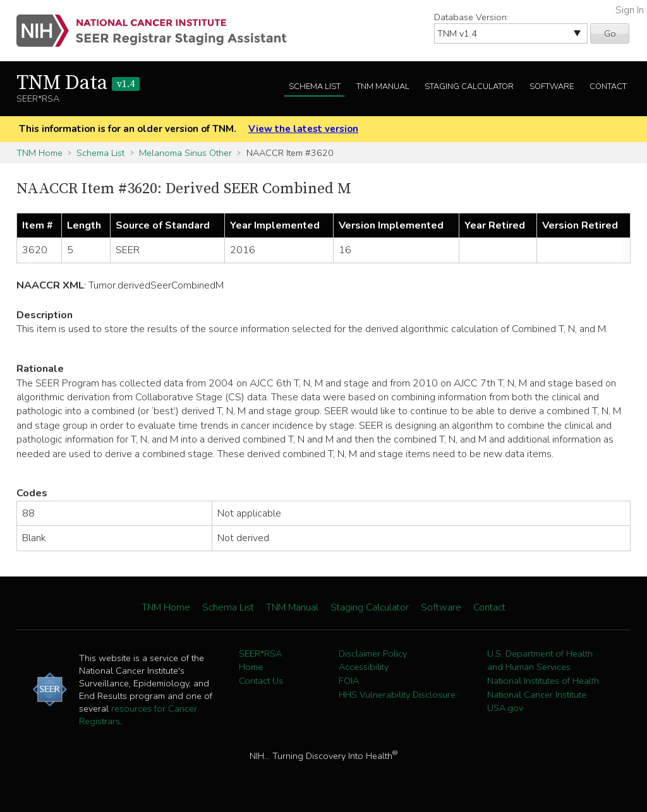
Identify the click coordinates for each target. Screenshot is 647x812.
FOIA (349, 681)
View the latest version (303, 129)
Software (552, 87)
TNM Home (39, 153)
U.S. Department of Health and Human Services (540, 660)
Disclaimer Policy (373, 654)
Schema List (315, 87)
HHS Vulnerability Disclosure (397, 695)
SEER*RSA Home (260, 660)
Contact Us (261, 681)
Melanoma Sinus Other (185, 153)
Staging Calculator (469, 87)
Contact (608, 87)
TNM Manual (383, 87)
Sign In (630, 10)
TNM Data (78, 83)
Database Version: (471, 17)
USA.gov (505, 708)
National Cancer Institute (537, 695)
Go (610, 33)
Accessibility (364, 667)
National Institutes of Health (543, 681)
